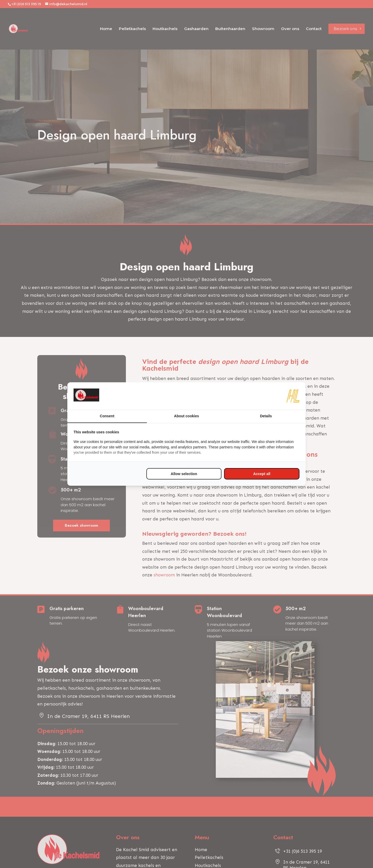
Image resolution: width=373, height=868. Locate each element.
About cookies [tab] (187, 416)
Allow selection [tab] (184, 474)
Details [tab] (266, 416)
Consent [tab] (107, 416)
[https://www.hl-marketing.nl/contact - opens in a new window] (293, 396)
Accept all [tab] (262, 474)
